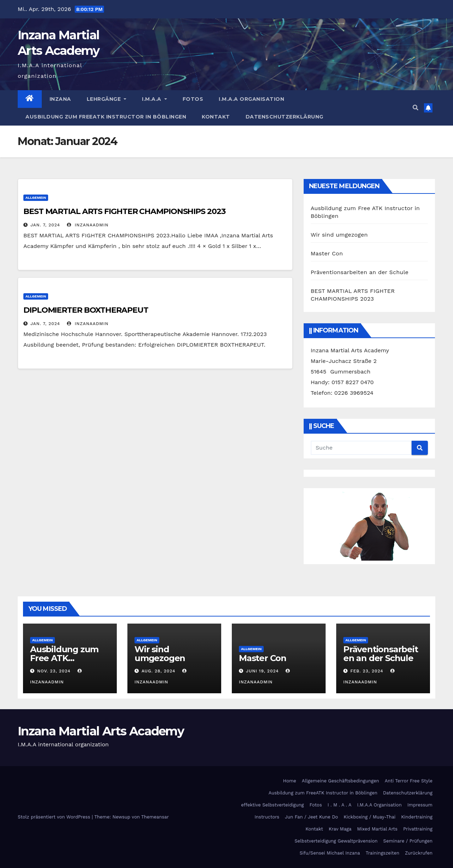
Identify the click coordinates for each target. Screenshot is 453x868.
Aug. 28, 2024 (159, 671)
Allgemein (36, 198)
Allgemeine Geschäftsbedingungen (340, 781)
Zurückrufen (419, 853)
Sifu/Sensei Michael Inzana (330, 853)
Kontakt (216, 117)
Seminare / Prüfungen (408, 841)
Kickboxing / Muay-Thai (369, 817)
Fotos (193, 99)
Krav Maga (340, 829)
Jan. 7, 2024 (45, 225)
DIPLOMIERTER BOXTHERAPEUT (86, 310)
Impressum (420, 805)
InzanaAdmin (88, 225)
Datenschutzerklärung (285, 117)
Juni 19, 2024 (262, 671)
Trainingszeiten (382, 853)
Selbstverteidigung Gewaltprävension (336, 841)
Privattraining (418, 829)
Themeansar (155, 817)
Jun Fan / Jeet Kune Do (311, 817)
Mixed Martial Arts (377, 829)
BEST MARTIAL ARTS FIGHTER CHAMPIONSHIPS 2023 (124, 211)
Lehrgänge (107, 99)
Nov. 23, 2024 (54, 671)
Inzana (60, 99)
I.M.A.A (154, 99)
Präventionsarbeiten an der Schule (360, 272)
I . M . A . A (340, 805)
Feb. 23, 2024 (367, 671)
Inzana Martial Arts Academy (101, 731)
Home (290, 781)
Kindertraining (417, 817)
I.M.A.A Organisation (251, 99)
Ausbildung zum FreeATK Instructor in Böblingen (106, 117)
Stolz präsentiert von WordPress (55, 817)
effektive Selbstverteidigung (272, 805)
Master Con (327, 253)
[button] (415, 108)
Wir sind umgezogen (339, 235)
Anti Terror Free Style (409, 781)
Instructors (267, 817)
